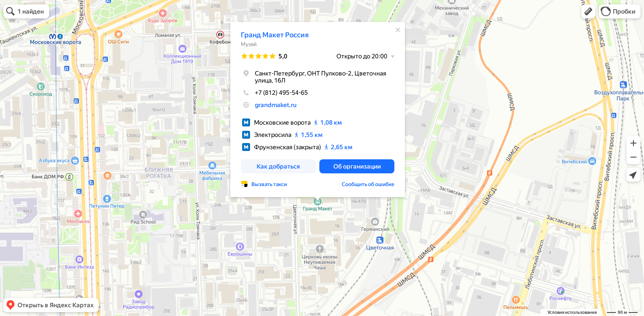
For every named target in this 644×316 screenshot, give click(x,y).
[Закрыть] (398, 30)
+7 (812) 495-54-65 (274, 93)
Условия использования (572, 312)
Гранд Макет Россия (275, 35)
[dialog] (318, 110)
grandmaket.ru (276, 105)
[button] (588, 11)
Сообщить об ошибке (368, 184)
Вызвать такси (269, 184)
